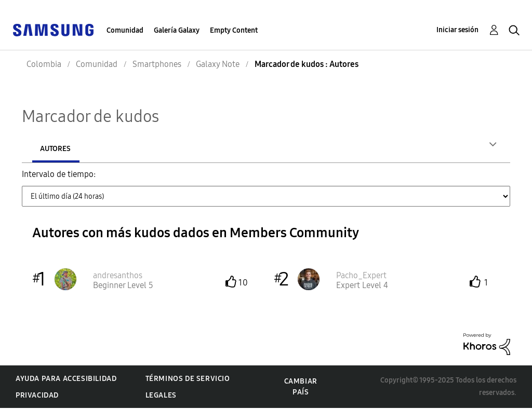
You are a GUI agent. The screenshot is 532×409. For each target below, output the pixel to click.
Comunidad (125, 30)
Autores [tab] (55, 149)
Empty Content (234, 30)
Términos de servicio (188, 380)
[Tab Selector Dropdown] (266, 197)
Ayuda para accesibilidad (66, 380)
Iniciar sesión (457, 30)
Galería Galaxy (177, 30)
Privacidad (37, 396)
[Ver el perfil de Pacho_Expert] (361, 276)
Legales (161, 396)
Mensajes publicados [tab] (148, 149)
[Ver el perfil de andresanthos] (118, 276)
